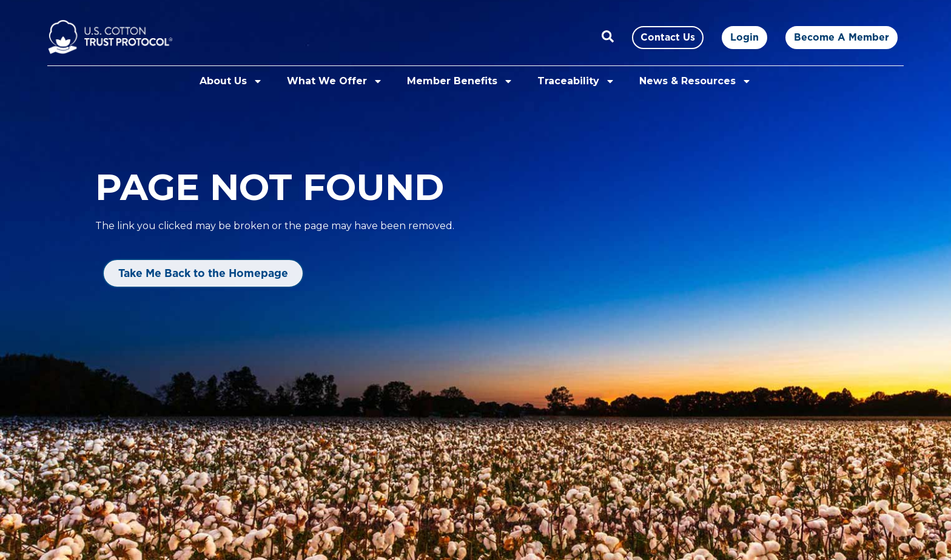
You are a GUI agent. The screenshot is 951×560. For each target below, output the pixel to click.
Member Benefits (460, 81)
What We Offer (335, 81)
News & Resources (695, 81)
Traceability (576, 81)
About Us (231, 81)
